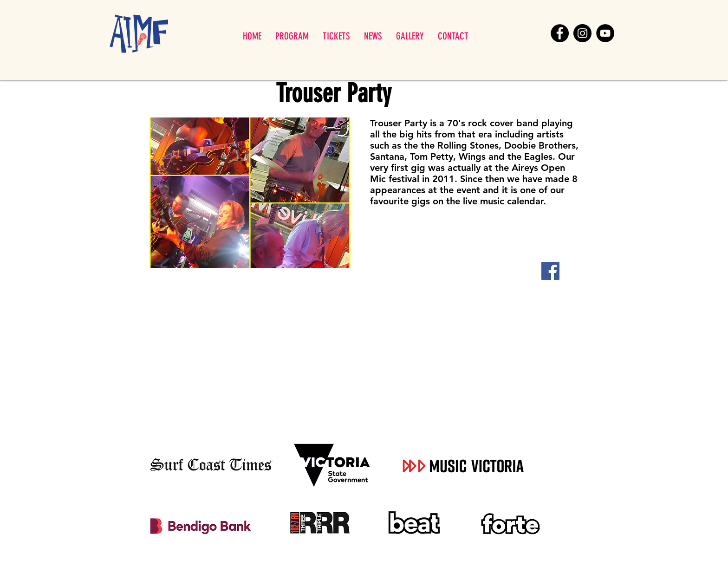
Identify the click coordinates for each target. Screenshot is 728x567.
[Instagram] (582, 33)
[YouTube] (605, 33)
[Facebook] (560, 33)
